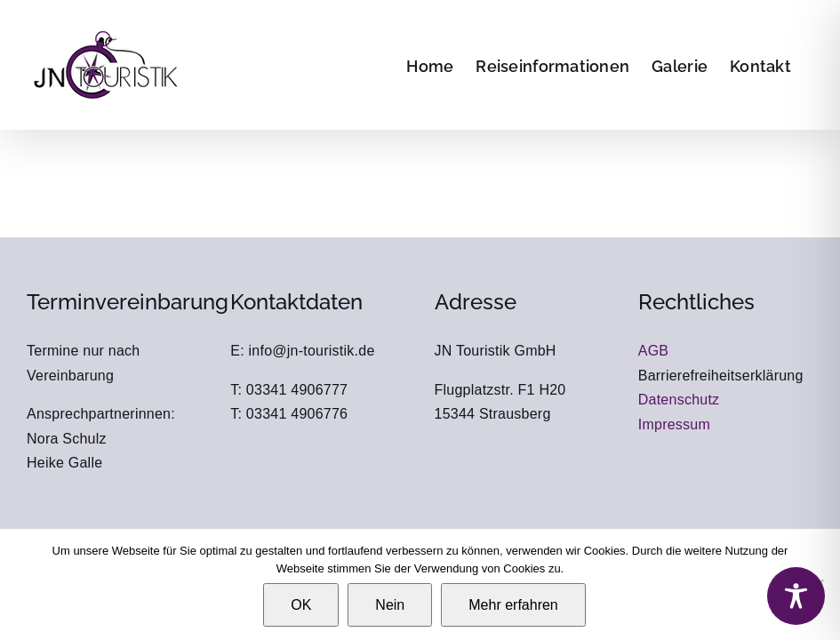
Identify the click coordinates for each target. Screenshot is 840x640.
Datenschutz (679, 400)
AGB (654, 351)
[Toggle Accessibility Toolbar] (796, 596)
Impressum (674, 424)
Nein (390, 605)
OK (301, 605)
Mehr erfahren (513, 605)
